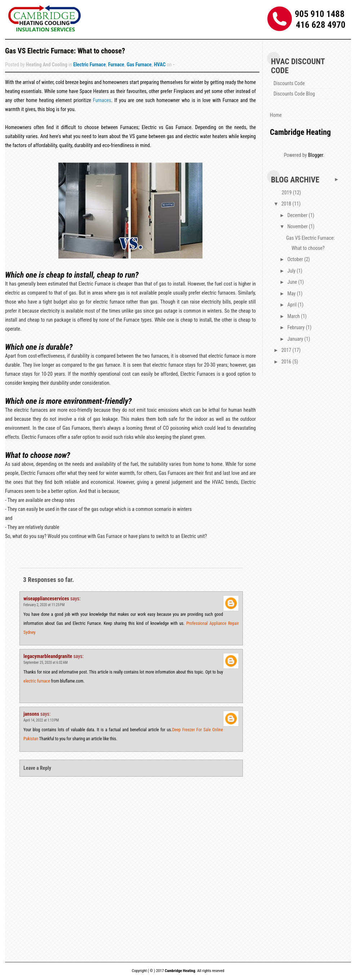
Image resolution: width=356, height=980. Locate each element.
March (294, 316)
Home (276, 115)
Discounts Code (289, 83)
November (298, 226)
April (292, 305)
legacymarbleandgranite (48, 656)
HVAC (160, 65)
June (293, 282)
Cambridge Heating (300, 132)
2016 (287, 362)
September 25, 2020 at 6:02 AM (46, 663)
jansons (31, 714)
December (298, 215)
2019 (287, 193)
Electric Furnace (89, 65)
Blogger (316, 155)
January (296, 339)
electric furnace (37, 681)
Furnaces (102, 100)
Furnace (116, 65)
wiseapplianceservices (46, 599)
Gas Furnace (139, 65)
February (296, 327)
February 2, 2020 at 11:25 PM (44, 605)
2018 (287, 204)
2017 (287, 350)
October (296, 259)
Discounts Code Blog (294, 94)
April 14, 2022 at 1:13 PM (41, 720)
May (292, 293)
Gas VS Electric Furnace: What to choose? (65, 51)
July (292, 271)
